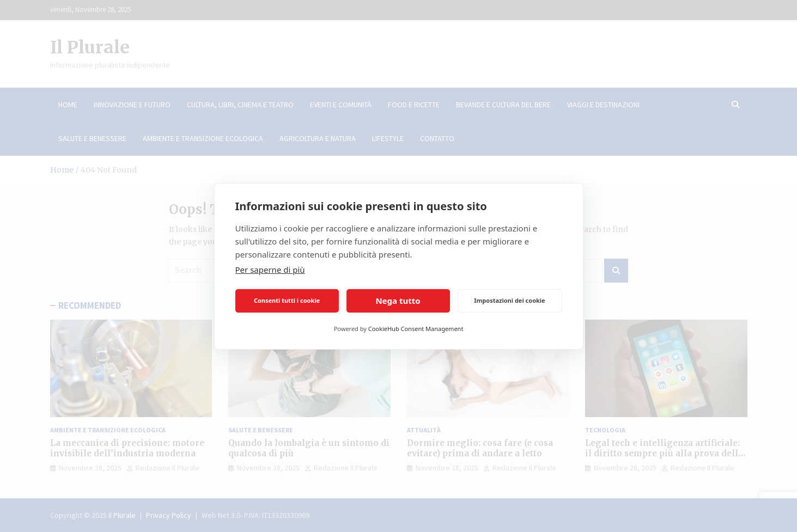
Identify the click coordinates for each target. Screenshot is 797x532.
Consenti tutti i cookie (287, 300)
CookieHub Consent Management (416, 329)
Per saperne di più (270, 270)
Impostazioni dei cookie (509, 300)
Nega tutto (398, 301)
